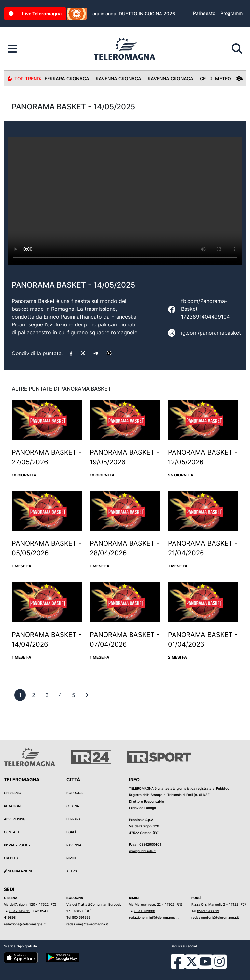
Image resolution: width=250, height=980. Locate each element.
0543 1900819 (208, 911)
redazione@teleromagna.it (25, 924)
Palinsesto (204, 13)
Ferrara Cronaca (67, 78)
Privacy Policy (17, 845)
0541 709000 (145, 911)
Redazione (13, 806)
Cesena (73, 806)
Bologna (75, 793)
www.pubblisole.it (142, 851)
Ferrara (74, 819)
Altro (72, 871)
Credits (11, 858)
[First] (87, 695)
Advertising (15, 819)
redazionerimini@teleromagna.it (154, 917)
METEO (226, 78)
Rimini (71, 858)
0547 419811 (20, 911)
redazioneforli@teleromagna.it (215, 917)
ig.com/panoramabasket (211, 333)
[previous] (20, 695)
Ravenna (74, 845)
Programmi (232, 13)
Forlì (71, 832)
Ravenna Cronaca (118, 78)
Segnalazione (18, 871)
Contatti (12, 832)
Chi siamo (13, 793)
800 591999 (81, 917)
